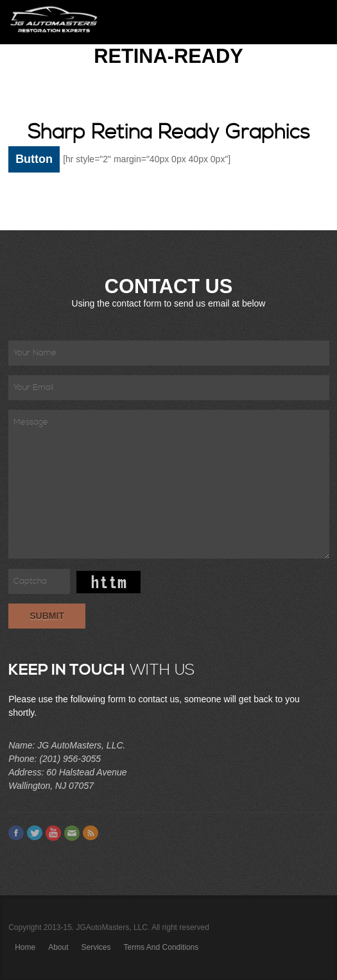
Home (25, 947)
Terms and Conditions (161, 947)
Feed (91, 833)
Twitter (35, 833)
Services (96, 947)
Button (34, 159)
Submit (47, 616)
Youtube (53, 833)
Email (72, 833)
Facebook (16, 833)
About (58, 947)
